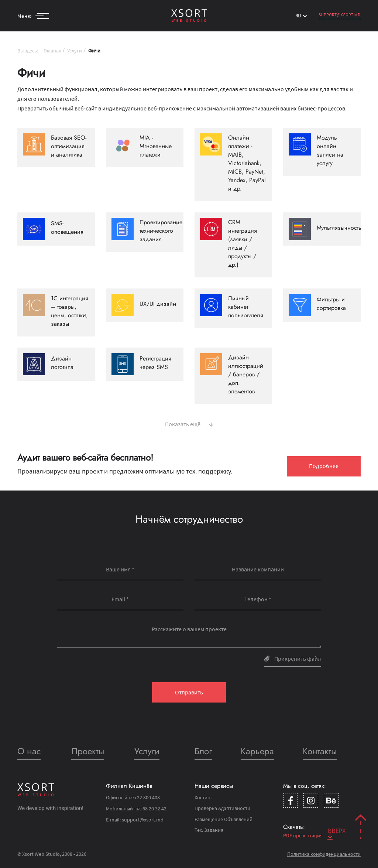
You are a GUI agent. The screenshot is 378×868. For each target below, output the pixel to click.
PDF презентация (308, 835)
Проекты (88, 751)
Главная (52, 51)
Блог (203, 751)
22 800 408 (144, 797)
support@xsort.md (340, 15)
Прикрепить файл (293, 659)
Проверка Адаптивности (222, 808)
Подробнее (324, 466)
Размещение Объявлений (224, 819)
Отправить (189, 692)
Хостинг (204, 797)
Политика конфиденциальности (324, 854)
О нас (29, 751)
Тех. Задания (209, 830)
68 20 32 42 (150, 809)
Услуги (75, 51)
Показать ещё (189, 423)
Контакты (320, 751)
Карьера (257, 751)
